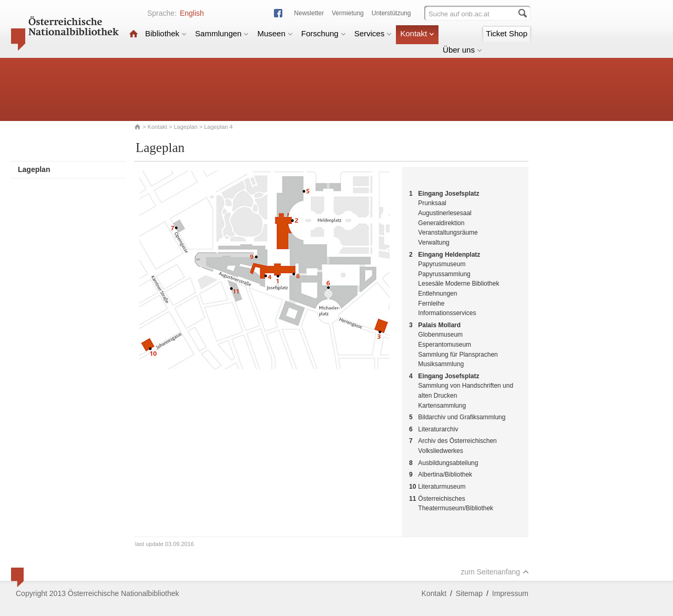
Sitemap (469, 593)
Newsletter (309, 13)
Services (373, 33)
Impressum (510, 593)
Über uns (462, 50)
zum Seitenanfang (495, 572)
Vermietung (348, 13)
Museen (275, 33)
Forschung (324, 33)
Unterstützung (391, 13)
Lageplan (185, 127)
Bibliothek (166, 33)
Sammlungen (222, 33)
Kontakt (417, 33)
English (192, 13)
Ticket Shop (507, 33)
